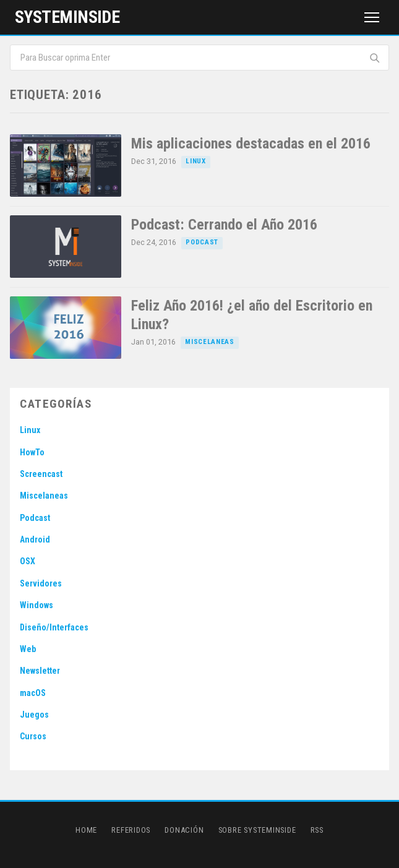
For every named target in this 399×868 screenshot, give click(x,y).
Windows (36, 605)
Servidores (41, 583)
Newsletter (40, 671)
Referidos (131, 830)
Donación (184, 830)
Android (35, 539)
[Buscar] (375, 58)
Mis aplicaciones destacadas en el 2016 (251, 144)
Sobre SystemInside (257, 830)
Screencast (41, 474)
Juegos (34, 715)
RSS (317, 830)
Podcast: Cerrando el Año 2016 (224, 225)
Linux (195, 161)
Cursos (33, 736)
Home (86, 830)
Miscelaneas (209, 342)
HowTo (32, 452)
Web (28, 649)
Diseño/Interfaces (54, 627)
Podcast (202, 242)
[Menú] (372, 17)
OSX (28, 561)
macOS (33, 693)
